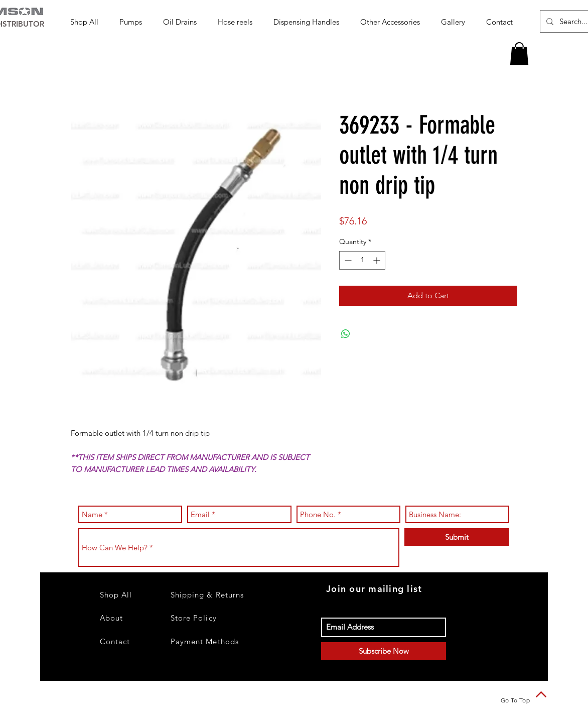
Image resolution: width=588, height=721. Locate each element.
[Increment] (378, 260)
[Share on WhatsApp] (346, 334)
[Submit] (457, 537)
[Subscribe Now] (384, 651)
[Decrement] (347, 260)
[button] (134, 22)
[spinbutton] (362, 260)
